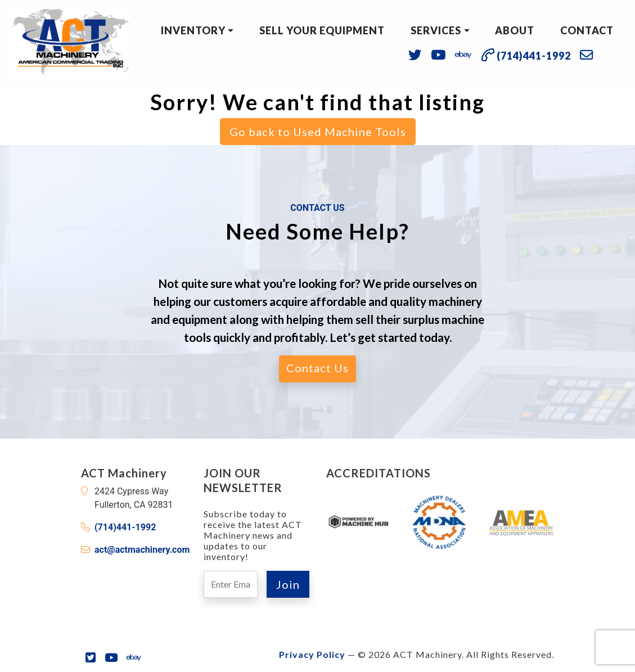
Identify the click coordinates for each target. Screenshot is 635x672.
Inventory (193, 30)
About (515, 30)
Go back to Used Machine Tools (318, 132)
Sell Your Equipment (322, 30)
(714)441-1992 (125, 527)
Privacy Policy (312, 654)
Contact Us (317, 368)
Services (436, 30)
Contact (587, 30)
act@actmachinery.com (142, 550)
